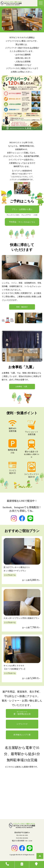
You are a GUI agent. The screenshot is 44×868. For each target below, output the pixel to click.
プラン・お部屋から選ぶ (22, 209)
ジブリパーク (22, 724)
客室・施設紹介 (22, 307)
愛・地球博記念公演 (22, 713)
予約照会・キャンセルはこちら (22, 222)
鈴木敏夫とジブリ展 (22, 735)
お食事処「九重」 (22, 387)
